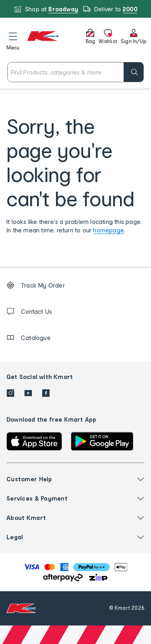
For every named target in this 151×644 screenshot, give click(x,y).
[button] (13, 40)
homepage (109, 230)
